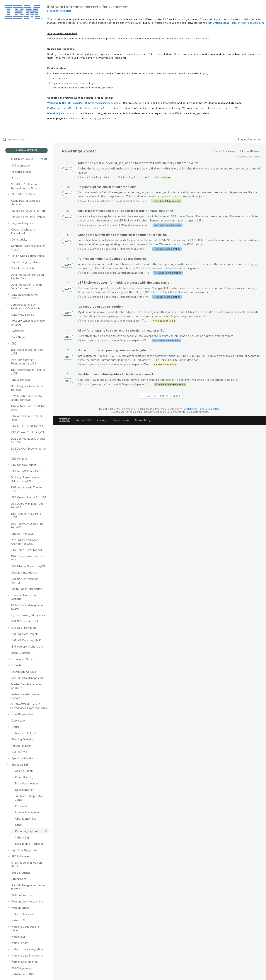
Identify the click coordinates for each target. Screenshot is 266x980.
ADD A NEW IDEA (26, 150)
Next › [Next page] (164, 396)
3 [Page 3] (155, 396)
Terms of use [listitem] (120, 420)
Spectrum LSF (113, 177)
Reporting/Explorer (133, 177)
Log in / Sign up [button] (249, 139)
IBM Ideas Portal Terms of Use (203, 409)
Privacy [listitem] (102, 420)
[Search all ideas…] (31, 139)
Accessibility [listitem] (143, 420)
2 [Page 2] (149, 396)
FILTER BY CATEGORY (20, 159)
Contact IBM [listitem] (83, 420)
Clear (44, 159)
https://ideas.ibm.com (251, 23)
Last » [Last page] (176, 396)
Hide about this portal (59, 11)
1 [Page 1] (143, 396)
